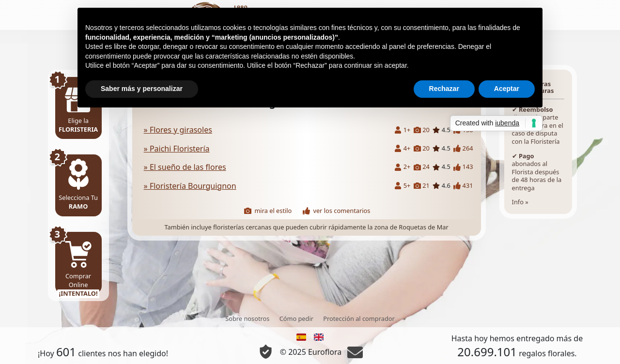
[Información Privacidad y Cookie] (266, 352)
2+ (402, 167)
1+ (402, 130)
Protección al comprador (359, 318)
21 (422, 186)
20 (422, 130)
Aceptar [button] (507, 89)
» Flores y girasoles (178, 130)
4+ (402, 148)
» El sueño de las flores (185, 167)
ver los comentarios (337, 211)
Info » (538, 142)
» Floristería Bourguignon (190, 186)
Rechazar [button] (444, 89)
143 (463, 167)
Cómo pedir (296, 318)
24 (422, 167)
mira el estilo (268, 211)
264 (463, 148)
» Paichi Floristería (177, 149)
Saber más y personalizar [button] (142, 89)
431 (463, 186)
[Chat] (355, 352)
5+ (402, 186)
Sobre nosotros (247, 318)
